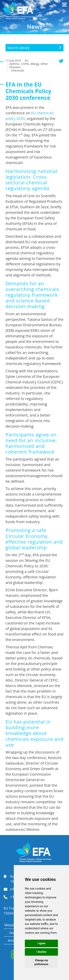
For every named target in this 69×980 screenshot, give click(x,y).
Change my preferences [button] (41, 962)
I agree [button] (41, 943)
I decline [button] (41, 952)
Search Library (18, 48)
